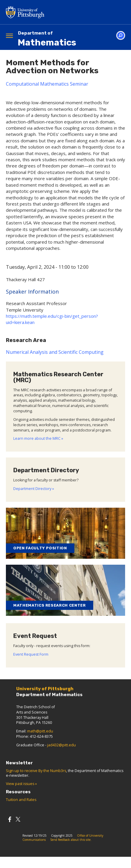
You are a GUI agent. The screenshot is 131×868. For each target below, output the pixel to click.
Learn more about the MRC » (38, 438)
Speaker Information (32, 291)
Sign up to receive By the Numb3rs (36, 771)
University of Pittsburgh (49, 12)
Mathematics (47, 39)
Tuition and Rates (21, 800)
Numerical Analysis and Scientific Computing (55, 352)
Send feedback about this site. (71, 840)
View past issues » (21, 784)
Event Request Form (31, 654)
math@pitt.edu (40, 731)
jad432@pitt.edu (62, 745)
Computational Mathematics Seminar (47, 84)
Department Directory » (34, 489)
